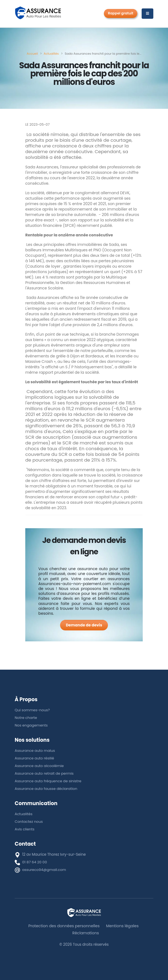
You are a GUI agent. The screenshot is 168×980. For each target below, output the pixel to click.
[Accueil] (32, 54)
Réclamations (86, 933)
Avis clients (25, 829)
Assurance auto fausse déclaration (46, 789)
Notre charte (26, 718)
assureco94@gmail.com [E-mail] (44, 870)
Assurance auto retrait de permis (44, 773)
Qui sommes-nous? (32, 710)
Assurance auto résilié (35, 758)
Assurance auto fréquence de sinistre (48, 781)
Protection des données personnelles (64, 926)
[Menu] (147, 14)
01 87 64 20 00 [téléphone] (35, 862)
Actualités (24, 814)
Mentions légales (123, 926)
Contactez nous (29, 822)
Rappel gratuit (121, 13)
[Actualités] (51, 54)
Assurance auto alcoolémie (39, 766)
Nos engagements (31, 725)
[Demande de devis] (84, 625)
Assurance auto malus (35, 751)
